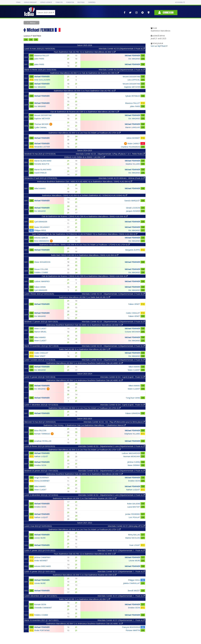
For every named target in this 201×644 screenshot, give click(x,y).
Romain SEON (40, 604)
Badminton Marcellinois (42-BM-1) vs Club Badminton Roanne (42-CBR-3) (85, 575)
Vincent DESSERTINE (131, 77)
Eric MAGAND (134, 59)
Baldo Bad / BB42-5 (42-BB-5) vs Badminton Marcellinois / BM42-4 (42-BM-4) (85, 255)
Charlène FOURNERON (130, 147)
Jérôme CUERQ (134, 462)
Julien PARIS (39, 59)
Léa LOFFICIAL (134, 80)
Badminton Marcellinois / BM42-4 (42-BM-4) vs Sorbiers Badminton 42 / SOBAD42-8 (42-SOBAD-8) (85, 195)
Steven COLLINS (41, 269)
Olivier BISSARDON (42, 262)
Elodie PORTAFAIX (42, 630)
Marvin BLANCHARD (43, 161)
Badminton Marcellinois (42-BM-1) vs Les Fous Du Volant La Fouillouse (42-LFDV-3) (85, 408)
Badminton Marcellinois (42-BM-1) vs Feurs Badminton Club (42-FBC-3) (85, 91)
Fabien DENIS (40, 287)
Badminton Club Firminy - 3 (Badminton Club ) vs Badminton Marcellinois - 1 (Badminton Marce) (85, 425)
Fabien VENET (134, 304)
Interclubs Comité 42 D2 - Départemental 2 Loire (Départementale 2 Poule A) (112, 446)
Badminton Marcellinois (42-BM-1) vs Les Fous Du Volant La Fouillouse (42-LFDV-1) (85, 450)
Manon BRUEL (40, 332)
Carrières (92, 2)
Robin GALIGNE (134, 504)
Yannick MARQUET (132, 201)
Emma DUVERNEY (42, 481)
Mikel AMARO (40, 188)
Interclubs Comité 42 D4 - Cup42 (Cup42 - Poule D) (123, 377)
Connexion (166, 13)
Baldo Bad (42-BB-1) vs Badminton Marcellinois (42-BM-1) (85, 599)
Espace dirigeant (30, 2)
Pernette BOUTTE (42, 164)
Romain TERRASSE (42, 434)
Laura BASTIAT (134, 507)
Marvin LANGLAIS (133, 127)
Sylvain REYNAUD (133, 96)
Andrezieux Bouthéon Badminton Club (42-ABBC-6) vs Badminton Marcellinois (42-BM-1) (85, 325)
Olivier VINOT (40, 356)
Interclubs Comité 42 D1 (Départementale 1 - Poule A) (121, 550)
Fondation (70, 2)
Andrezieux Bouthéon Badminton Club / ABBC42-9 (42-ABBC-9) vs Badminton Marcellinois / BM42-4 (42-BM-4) (85, 181)
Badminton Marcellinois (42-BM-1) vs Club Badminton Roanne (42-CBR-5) (85, 498)
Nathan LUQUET (41, 456)
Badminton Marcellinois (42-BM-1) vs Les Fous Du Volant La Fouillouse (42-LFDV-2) (85, 133)
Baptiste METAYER (132, 87)
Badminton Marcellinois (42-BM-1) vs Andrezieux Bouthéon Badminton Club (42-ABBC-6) (85, 363)
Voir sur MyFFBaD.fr (159, 46)
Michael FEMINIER (132, 55)
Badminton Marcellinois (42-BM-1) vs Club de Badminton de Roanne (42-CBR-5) (85, 73)
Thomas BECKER (41, 124)
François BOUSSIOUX (131, 627)
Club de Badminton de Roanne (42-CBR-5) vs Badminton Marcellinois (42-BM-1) (85, 112)
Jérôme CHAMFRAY (42, 557)
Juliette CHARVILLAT (132, 583)
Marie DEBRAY (134, 465)
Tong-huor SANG (133, 398)
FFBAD (18, 2)
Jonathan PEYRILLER (43, 441)
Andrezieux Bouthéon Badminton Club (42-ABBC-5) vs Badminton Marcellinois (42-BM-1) (85, 474)
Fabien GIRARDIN (133, 413)
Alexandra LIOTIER (42, 147)
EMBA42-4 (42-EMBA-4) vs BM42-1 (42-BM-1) (85, 157)
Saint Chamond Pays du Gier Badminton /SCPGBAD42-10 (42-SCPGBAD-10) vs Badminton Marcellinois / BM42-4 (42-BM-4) (85, 234)
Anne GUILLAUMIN (42, 80)
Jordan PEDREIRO (133, 514)
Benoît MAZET (134, 591)
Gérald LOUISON (133, 208)
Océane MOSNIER (132, 332)
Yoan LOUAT (135, 545)
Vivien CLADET (40, 328)
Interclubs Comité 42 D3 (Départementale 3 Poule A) (122, 49)
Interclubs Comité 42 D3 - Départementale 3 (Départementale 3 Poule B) (113, 294)
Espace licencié (46, 2)
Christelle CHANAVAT (43, 608)
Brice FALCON (40, 430)
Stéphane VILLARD (132, 434)
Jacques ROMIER (133, 211)
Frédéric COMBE (41, 272)
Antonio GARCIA (41, 238)
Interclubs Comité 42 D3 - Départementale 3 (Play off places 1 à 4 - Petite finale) (110, 154)
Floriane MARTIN (133, 630)
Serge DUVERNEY (42, 478)
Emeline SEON (40, 465)
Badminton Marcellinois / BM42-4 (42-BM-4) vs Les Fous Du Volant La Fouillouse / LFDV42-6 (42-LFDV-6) (85, 245)
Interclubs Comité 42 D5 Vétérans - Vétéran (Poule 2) (122, 178)
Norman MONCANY (132, 456)
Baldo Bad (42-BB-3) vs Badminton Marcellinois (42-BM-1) (85, 349)
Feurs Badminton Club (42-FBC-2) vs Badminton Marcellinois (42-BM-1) (85, 554)
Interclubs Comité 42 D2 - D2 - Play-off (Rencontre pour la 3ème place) (114, 422)
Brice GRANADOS (42, 241)
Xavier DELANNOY (42, 227)
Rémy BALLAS (134, 535)
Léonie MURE (40, 538)
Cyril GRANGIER (41, 222)
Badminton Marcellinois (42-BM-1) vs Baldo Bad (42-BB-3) (85, 297)
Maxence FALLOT (42, 55)
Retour (32, 23)
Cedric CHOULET (133, 313)
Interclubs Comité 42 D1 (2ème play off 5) (126, 526)
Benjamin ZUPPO (133, 250)
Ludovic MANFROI (42, 281)
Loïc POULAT (134, 517)
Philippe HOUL (40, 230)
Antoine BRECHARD (42, 566)
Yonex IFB (59, 2)
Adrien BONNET (133, 138)
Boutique (81, 2)
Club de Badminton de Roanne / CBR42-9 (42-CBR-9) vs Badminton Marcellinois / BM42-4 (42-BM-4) (85, 216)
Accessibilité (180, 2)
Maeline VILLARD (133, 164)
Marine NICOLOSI (133, 538)
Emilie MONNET (41, 561)
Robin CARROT (134, 143)
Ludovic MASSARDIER (131, 453)
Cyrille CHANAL (41, 127)
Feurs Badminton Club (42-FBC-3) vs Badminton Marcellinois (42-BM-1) (85, 52)
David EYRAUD (40, 173)
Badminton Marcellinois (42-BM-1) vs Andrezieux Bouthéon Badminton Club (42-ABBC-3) (85, 624)
